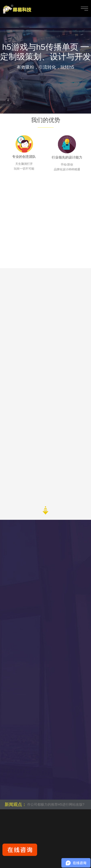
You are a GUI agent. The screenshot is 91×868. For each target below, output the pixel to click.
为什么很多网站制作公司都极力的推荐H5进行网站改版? (44, 804)
